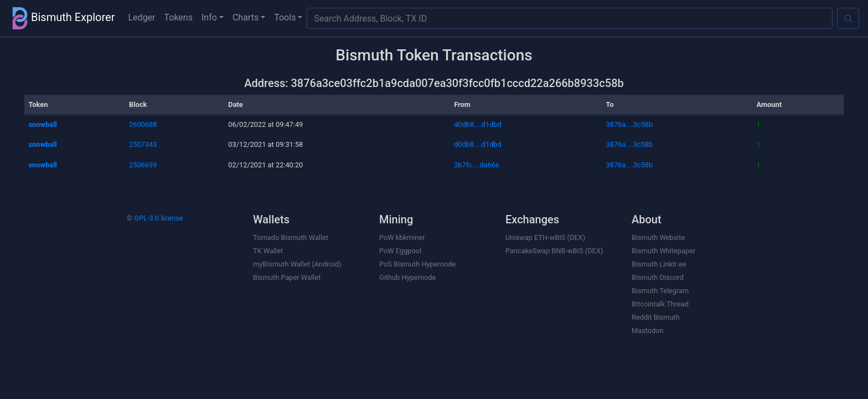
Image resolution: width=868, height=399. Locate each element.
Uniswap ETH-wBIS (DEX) (545, 237)
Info (209, 17)
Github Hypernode (407, 277)
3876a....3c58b (630, 124)
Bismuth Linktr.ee (659, 264)
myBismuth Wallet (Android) (297, 264)
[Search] (848, 18)
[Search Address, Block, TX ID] (570, 18)
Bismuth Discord (658, 277)
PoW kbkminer (402, 237)
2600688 (143, 124)
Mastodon (648, 331)
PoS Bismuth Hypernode (417, 264)
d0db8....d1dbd (478, 124)
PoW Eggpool (400, 251)
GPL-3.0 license (158, 218)
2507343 (143, 144)
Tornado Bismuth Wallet (291, 237)
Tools (285, 17)
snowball (43, 124)
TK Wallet (268, 251)
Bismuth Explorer (62, 18)
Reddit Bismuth (656, 317)
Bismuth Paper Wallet (287, 277)
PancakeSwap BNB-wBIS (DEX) (554, 251)
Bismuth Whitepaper (663, 251)
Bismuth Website (658, 237)
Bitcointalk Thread (660, 304)
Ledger (142, 17)
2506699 (143, 165)
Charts (246, 17)
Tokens (179, 17)
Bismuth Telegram (660, 291)
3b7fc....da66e (476, 165)
